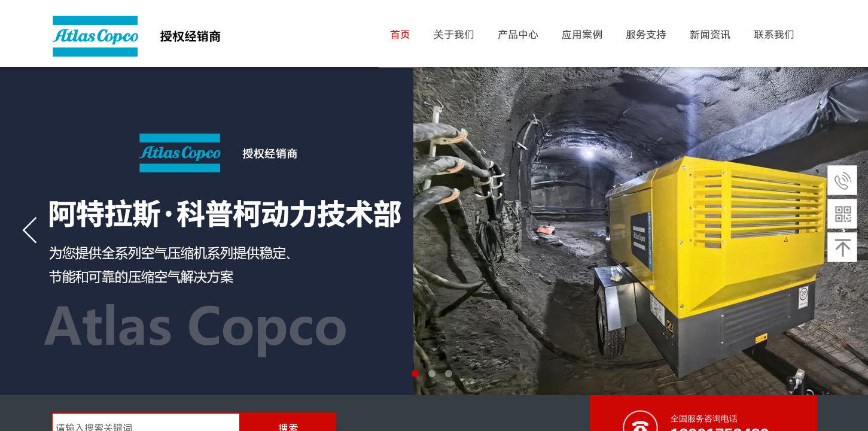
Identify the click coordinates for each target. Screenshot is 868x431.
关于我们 (454, 35)
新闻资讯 (710, 35)
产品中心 (518, 35)
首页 (400, 35)
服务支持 (646, 35)
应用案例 (582, 35)
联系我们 (774, 35)
